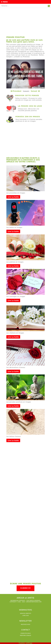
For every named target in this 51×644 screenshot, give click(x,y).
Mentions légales (25, 635)
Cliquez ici (25, 588)
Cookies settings (25, 643)
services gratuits (25, 613)
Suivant (35, 91)
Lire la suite (13, 197)
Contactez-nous (26, 633)
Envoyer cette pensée (27, 96)
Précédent (16, 91)
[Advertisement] (25, 22)
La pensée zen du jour (30, 106)
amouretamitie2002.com (34, 602)
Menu (4, 2)
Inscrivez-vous (26, 624)
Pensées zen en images (28, 117)
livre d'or (25, 616)
